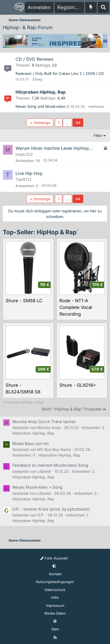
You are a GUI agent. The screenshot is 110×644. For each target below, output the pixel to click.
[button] (54, 566)
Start (55, 629)
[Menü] (7, 7)
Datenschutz (55, 590)
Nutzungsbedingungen (55, 582)
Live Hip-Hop (29, 173)
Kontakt (55, 574)
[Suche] (103, 7)
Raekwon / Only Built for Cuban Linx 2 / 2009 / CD (60, 73)
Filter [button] (98, 135)
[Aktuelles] (91, 7)
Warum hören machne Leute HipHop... (54, 148)
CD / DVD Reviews (34, 59)
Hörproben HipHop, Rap (41, 92)
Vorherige (42, 123)
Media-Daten (55, 613)
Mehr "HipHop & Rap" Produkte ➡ (74, 409)
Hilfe (55, 597)
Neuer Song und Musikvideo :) (42, 106)
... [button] (67, 123)
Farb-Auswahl (54, 558)
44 (78, 123)
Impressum (55, 605)
